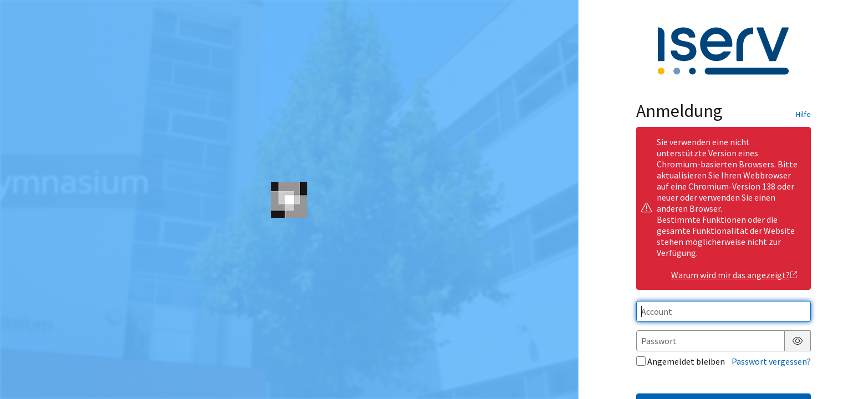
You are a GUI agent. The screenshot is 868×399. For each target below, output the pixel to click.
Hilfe (803, 114)
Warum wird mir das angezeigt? (735, 275)
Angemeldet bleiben (681, 361)
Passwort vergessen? (771, 361)
